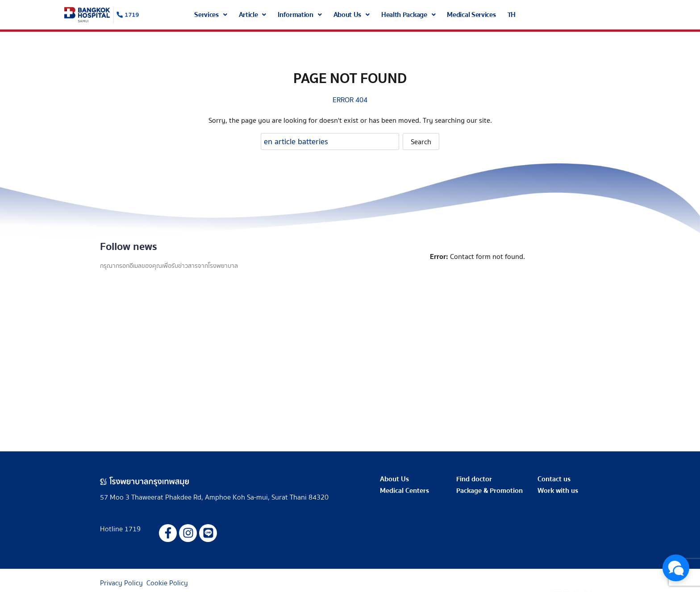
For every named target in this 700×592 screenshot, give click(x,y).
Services (210, 15)
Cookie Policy (167, 583)
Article (253, 15)
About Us (352, 15)
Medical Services (471, 15)
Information (300, 15)
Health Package (408, 15)
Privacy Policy (121, 583)
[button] (210, 15)
